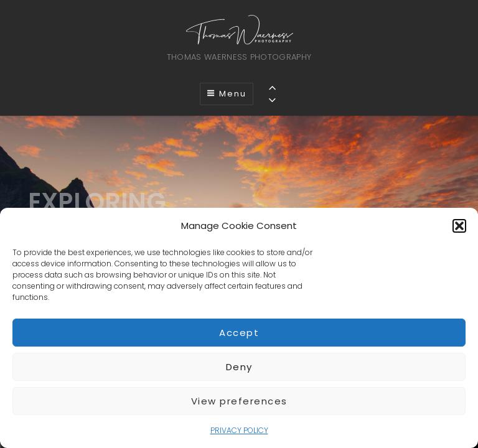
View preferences (239, 401)
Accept (239, 333)
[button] (459, 226)
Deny (239, 367)
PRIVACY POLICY (239, 430)
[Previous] (272, 87)
